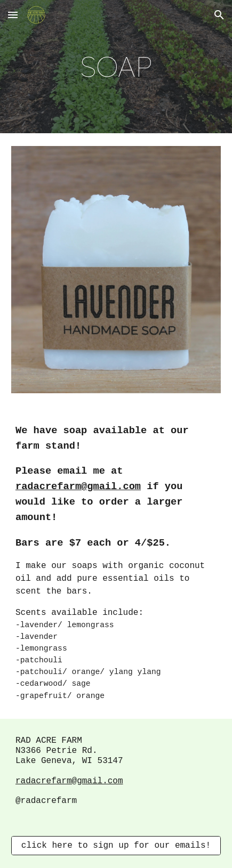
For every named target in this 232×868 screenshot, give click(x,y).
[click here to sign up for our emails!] (116, 846)
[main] (116, 67)
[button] (13, 15)
